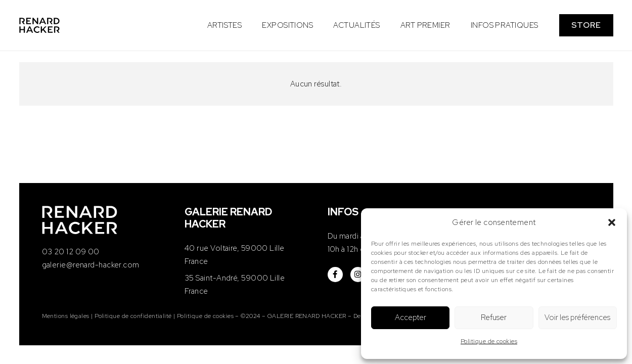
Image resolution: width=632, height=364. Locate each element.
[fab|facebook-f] (335, 275)
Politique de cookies (489, 341)
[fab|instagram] (358, 275)
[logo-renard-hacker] (40, 25)
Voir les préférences (577, 317)
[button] (612, 222)
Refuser (494, 317)
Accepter (411, 317)
